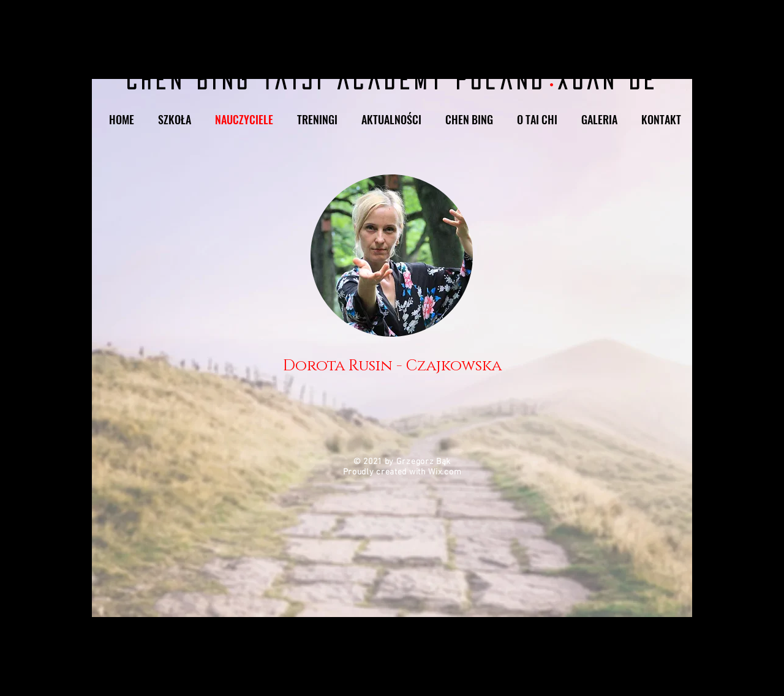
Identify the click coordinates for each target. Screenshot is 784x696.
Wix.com (445, 472)
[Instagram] (651, 15)
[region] (392, 278)
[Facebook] (675, 15)
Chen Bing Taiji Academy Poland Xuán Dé (392, 80)
